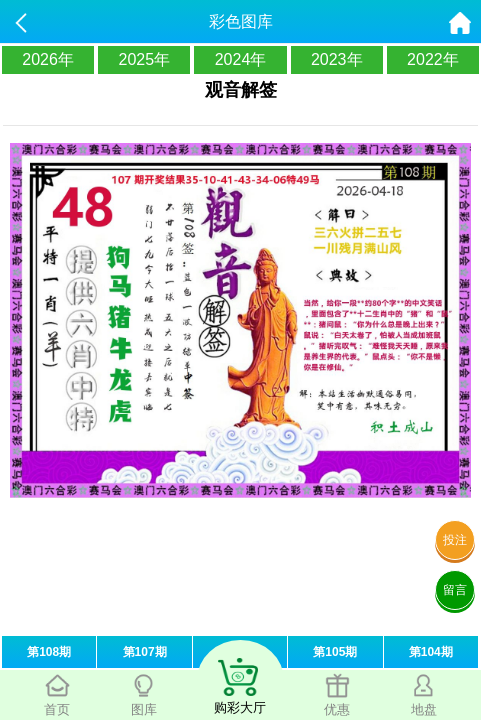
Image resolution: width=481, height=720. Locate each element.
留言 (455, 590)
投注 (455, 540)
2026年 (48, 59)
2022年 (433, 59)
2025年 (145, 59)
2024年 (241, 59)
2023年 (337, 59)
